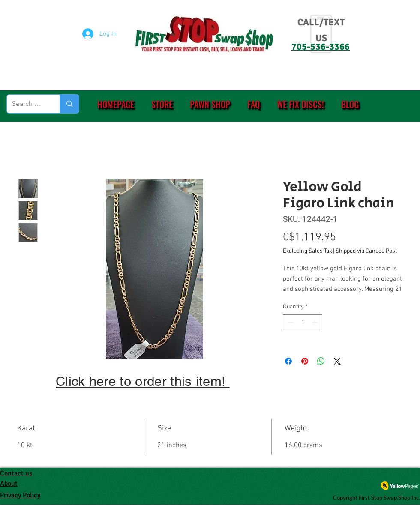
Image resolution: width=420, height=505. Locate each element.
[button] (162, 104)
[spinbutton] (303, 322)
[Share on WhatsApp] (321, 361)
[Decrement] (289, 322)
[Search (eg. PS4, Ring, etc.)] (27, 104)
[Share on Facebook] (288, 361)
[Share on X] (337, 361)
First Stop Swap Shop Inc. (389, 498)
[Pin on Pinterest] (305, 361)
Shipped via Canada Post (366, 251)
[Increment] (316, 322)
